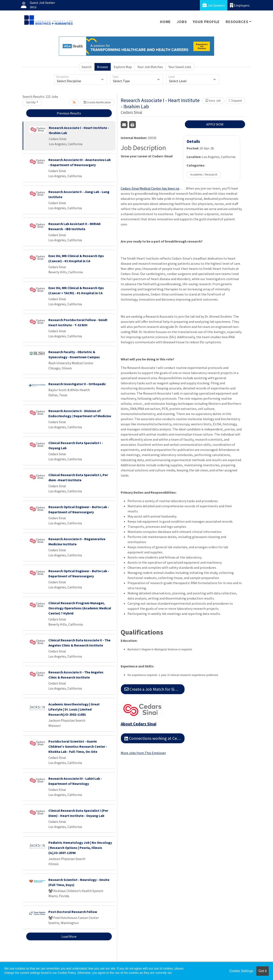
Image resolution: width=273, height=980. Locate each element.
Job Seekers (214, 5)
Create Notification (97, 102)
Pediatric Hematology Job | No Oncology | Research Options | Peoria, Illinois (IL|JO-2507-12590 (80, 848)
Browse (102, 67)
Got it (263, 971)
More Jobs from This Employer (143, 753)
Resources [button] (237, 22)
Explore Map (123, 67)
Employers (240, 5)
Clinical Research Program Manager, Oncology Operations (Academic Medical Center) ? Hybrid (80, 608)
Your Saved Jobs (180, 67)
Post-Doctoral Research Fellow (73, 912)
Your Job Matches (150, 67)
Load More (69, 936)
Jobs (182, 22)
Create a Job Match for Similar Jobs (155, 689)
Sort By (31, 102)
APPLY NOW (215, 124)
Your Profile (206, 22)
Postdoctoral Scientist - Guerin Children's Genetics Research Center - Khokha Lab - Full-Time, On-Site (78, 746)
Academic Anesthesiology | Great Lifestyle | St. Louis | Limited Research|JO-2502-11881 (74, 709)
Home (165, 22)
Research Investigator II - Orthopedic (77, 384)
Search (87, 67)
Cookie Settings (241, 971)
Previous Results (69, 113)
